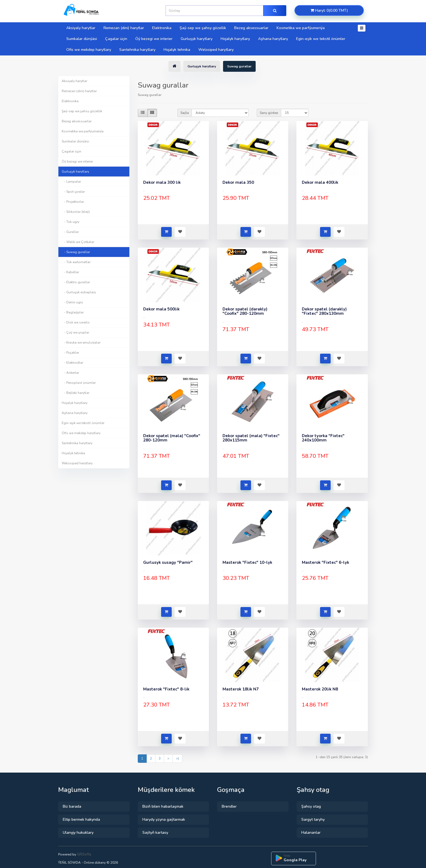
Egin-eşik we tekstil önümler (321, 39)
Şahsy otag (311, 806)
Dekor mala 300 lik (162, 182)
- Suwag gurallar (76, 252)
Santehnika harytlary (137, 50)
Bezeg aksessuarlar (251, 28)
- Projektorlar (73, 202)
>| (177, 758)
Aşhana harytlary (273, 39)
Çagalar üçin (116, 39)
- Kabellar (70, 272)
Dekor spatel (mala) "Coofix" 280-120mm (172, 438)
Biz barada (72, 806)
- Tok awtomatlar (76, 262)
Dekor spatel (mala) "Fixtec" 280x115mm (251, 438)
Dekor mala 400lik (320, 182)
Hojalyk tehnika (177, 50)
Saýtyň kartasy (155, 833)
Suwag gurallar (239, 66)
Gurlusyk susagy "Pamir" (168, 562)
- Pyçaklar (70, 353)
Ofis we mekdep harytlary (89, 50)
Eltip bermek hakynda (81, 819)
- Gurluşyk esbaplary (79, 292)
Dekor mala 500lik (161, 309)
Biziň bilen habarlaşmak (163, 806)
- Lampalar (71, 182)
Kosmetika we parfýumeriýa (301, 28)
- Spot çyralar (73, 192)
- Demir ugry (72, 302)
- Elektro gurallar (76, 282)
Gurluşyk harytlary (197, 39)
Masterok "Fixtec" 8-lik (166, 689)
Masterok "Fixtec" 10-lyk (247, 562)
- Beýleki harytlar (76, 393)
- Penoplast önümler (79, 383)
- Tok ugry (71, 222)
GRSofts (84, 854)
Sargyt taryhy (313, 819)
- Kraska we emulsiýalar (81, 343)
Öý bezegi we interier (154, 39)
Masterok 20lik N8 (320, 689)
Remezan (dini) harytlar (124, 28)
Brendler (229, 806)
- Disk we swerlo (76, 322)
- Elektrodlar (72, 363)
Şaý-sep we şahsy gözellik (203, 28)
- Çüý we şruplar (75, 332)
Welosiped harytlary (216, 50)
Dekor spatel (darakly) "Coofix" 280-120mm (245, 311)
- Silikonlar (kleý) (76, 212)
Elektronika (162, 28)
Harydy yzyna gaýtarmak (164, 819)
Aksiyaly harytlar (81, 28)
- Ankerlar (70, 373)
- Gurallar (70, 232)
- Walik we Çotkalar (78, 242)
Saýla (185, 113)
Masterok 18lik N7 (241, 689)
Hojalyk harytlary (235, 39)
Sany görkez (269, 113)
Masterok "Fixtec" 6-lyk (325, 562)
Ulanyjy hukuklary (78, 833)
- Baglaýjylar (73, 312)
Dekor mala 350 (238, 182)
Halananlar (311, 833)
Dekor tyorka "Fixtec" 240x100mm (323, 438)
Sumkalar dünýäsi (82, 39)
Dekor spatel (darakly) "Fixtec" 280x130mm (324, 311)
